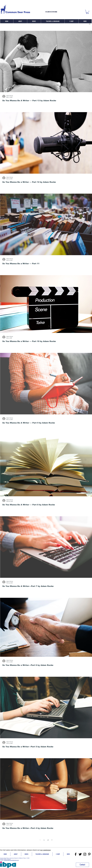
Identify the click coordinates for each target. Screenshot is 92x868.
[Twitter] (80, 854)
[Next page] (52, 840)
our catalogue (45, 850)
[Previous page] (40, 840)
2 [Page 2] (48, 840)
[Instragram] (85, 854)
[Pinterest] (89, 854)
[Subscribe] (51, 12)
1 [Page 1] (44, 840)
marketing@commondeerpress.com (11, 860)
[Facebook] (76, 854)
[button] (87, 12)
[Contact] (82, 865)
